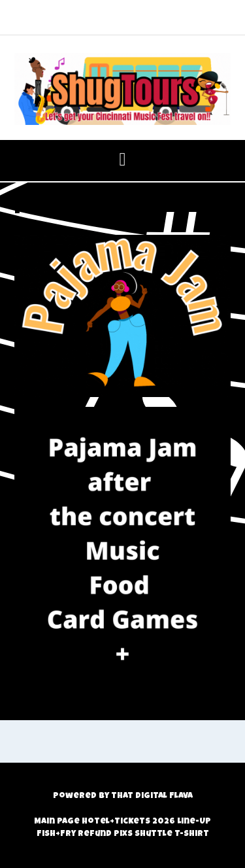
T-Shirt (192, 834)
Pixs (123, 834)
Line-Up (194, 822)
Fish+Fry (56, 834)
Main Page (57, 822)
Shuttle (154, 834)
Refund (95, 834)
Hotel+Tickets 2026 (128, 822)
